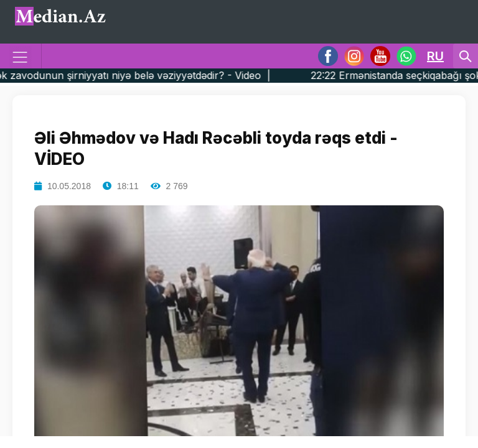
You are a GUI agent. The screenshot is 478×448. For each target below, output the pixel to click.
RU (435, 56)
